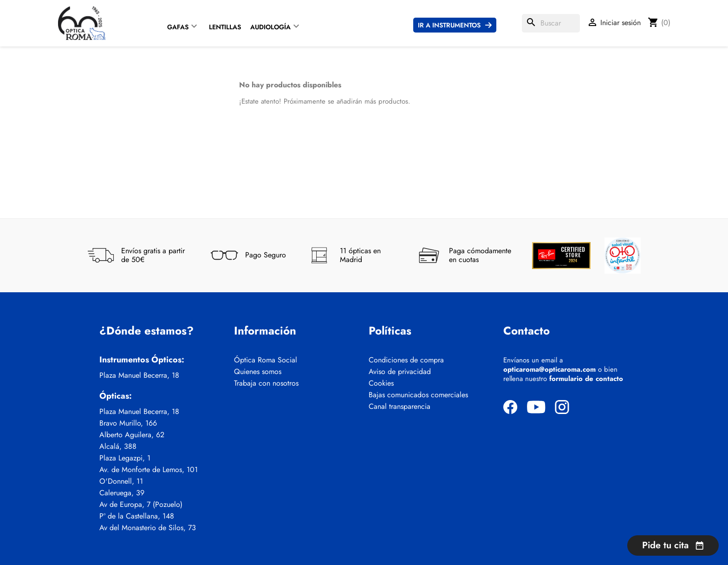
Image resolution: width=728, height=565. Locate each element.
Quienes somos (258, 372)
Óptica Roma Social (266, 360)
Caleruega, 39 (122, 493)
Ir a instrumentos (449, 25)
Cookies (381, 383)
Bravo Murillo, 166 (128, 423)
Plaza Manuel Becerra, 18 (139, 375)
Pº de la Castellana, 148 (137, 516)
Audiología (270, 27)
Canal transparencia (400, 407)
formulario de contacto (586, 379)
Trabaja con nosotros (266, 383)
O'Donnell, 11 (121, 481)
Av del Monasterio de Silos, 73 (148, 528)
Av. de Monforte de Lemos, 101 (149, 470)
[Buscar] (551, 23)
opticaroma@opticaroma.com (549, 369)
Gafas (178, 27)
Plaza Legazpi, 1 (125, 458)
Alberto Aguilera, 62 (132, 435)
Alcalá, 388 (118, 447)
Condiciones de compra (406, 360)
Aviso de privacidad (400, 372)
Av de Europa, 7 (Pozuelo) (141, 505)
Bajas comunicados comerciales (418, 395)
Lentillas (225, 27)
